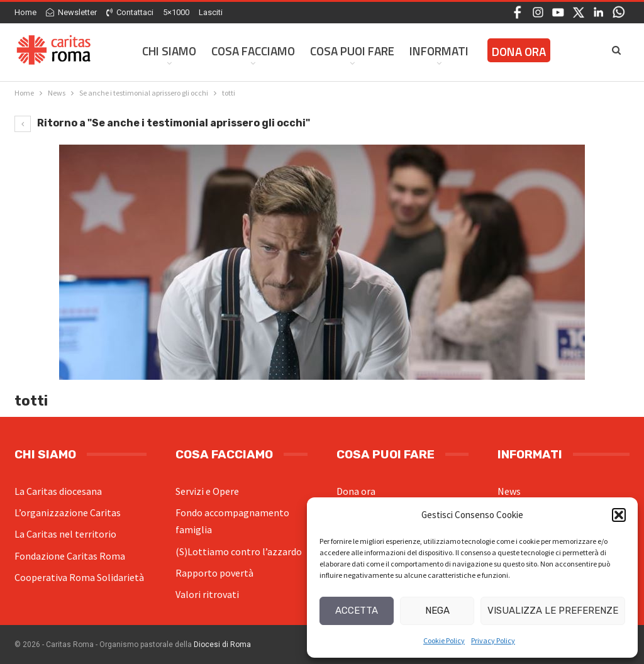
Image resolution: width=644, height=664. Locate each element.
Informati (439, 51)
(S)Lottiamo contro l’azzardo (239, 551)
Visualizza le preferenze (553, 611)
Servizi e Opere (207, 491)
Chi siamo (169, 51)
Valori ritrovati (207, 594)
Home (25, 12)
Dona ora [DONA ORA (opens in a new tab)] (519, 51)
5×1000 (176, 12)
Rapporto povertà (214, 573)
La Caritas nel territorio (65, 534)
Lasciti (211, 12)
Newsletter (71, 12)
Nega (437, 611)
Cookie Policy (444, 640)
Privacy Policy (493, 640)
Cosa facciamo (253, 51)
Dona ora (356, 491)
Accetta (357, 611)
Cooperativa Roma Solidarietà (79, 577)
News (509, 491)
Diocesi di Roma (222, 645)
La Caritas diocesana (58, 491)
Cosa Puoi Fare (352, 51)
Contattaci (130, 12)
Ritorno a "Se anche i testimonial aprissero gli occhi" (162, 123)
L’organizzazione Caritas (68, 512)
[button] (619, 515)
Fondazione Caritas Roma (70, 556)
